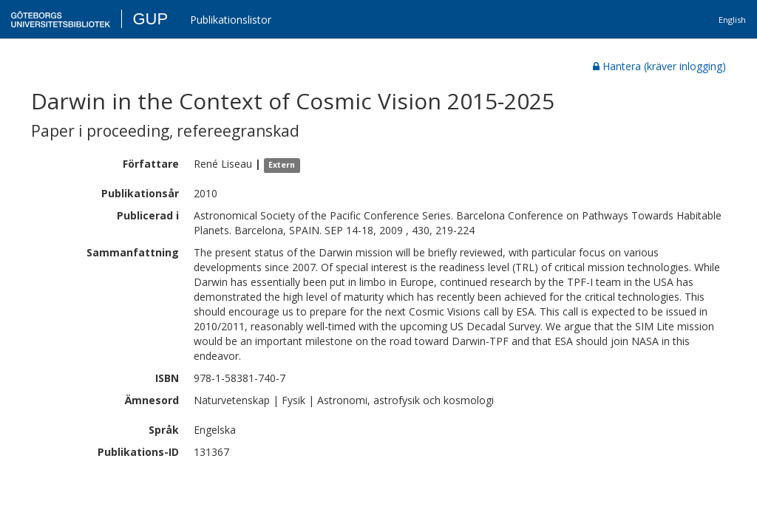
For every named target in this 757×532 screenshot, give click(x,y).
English (732, 20)
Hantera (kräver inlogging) (659, 66)
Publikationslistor (231, 20)
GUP (150, 19)
